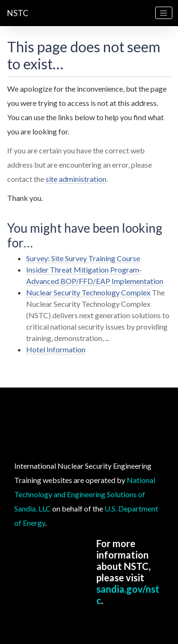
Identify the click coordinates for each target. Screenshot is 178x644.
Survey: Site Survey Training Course (83, 258)
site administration (76, 179)
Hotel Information (56, 349)
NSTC (18, 13)
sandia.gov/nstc (128, 595)
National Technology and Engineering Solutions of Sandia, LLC (85, 494)
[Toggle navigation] (164, 13)
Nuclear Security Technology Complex (88, 292)
